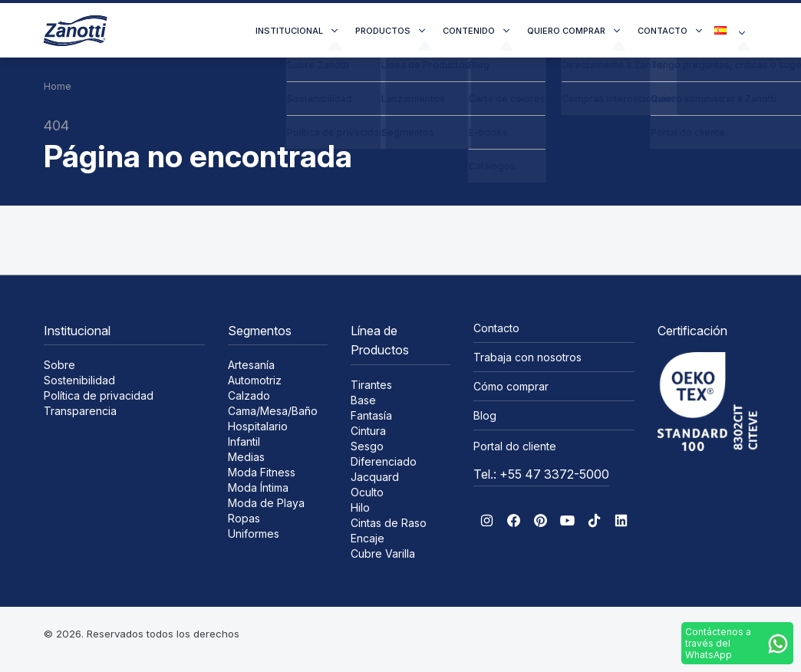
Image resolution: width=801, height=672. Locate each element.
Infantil (244, 441)
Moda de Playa (266, 503)
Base (363, 400)
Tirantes (371, 385)
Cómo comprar (511, 386)
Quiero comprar (566, 31)
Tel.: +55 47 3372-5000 (541, 474)
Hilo (360, 507)
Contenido (469, 31)
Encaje (368, 538)
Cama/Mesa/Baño (273, 411)
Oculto (367, 492)
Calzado (249, 395)
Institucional (289, 31)
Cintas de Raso (389, 523)
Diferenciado (384, 461)
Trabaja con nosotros (527, 357)
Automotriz (255, 380)
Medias (246, 457)
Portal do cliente (515, 446)
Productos (383, 31)
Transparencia (80, 411)
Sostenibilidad (79, 380)
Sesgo (367, 446)
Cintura (368, 431)
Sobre (59, 365)
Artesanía (251, 365)
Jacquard (375, 477)
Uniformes (254, 534)
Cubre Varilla (383, 553)
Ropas (244, 518)
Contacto (663, 31)
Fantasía (371, 415)
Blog (485, 415)
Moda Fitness (262, 472)
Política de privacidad (99, 395)
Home (58, 86)
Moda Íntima (258, 488)
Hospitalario (258, 426)
